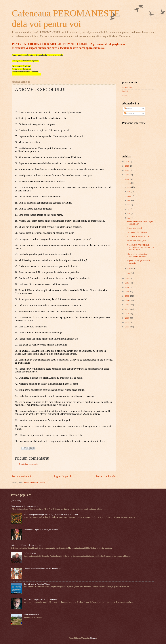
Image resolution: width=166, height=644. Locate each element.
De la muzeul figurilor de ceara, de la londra (41, 530)
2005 (127, 327)
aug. (129, 200)
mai (129, 213)
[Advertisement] (131, 379)
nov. (129, 187)
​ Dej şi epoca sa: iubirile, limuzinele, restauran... (137, 255)
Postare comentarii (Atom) (34, 483)
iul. (129, 205)
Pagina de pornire (63, 476)
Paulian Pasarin (30, 553)
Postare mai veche (106, 476)
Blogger (93, 638)
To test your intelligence (137, 241)
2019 (127, 170)
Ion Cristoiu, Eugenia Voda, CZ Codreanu (40, 599)
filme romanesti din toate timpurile (25, 506)
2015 (127, 283)
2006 (127, 322)
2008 (127, 314)
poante (125, 95)
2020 (127, 166)
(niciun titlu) (16, 501)
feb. (129, 273)
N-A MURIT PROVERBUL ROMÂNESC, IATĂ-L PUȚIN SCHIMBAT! (140, 247)
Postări (128, 109)
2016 (127, 278)
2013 (127, 292)
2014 (127, 287)
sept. (130, 196)
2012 (127, 296)
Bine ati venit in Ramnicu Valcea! (37, 584)
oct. (129, 192)
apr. (129, 218)
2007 (127, 318)
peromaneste (127, 87)
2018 (127, 175)
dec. (129, 183)
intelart (125, 91)
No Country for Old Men (137, 232)
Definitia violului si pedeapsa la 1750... (27, 545)
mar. (130, 268)
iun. (129, 209)
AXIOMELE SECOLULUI (138, 237)
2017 (127, 179)
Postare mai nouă (21, 476)
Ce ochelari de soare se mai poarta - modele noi (42, 569)
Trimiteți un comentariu (28, 464)
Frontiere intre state (31, 615)
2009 (127, 309)
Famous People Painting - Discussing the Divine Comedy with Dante (51, 514)
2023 (127, 162)
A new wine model (135, 228)
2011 (127, 300)
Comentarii (129, 114)
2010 (127, 305)
